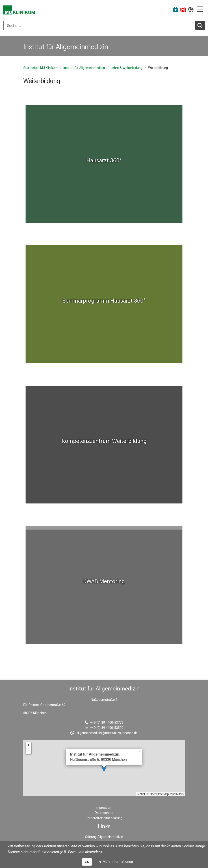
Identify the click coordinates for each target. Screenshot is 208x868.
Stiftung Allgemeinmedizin (104, 837)
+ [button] (29, 745)
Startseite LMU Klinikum (40, 68)
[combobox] (104, 26)
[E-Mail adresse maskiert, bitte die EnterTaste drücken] (104, 733)
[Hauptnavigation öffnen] (200, 10)
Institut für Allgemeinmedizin (84, 68)
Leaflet (141, 794)
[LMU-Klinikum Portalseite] (19, 10)
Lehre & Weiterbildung (127, 68)
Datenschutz (104, 813)
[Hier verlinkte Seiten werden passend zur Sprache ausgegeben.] (191, 10)
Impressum (104, 808)
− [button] (29, 751)
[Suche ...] (99, 26)
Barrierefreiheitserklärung (104, 818)
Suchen (201, 25)
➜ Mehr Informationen (116, 862)
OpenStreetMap (159, 794)
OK (87, 862)
